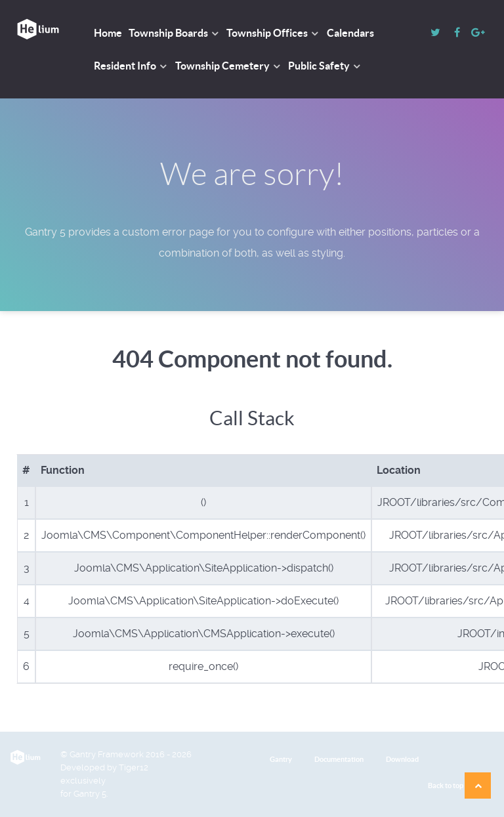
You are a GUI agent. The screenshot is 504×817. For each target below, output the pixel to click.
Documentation (339, 759)
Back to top (459, 786)
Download (402, 759)
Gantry (281, 759)
